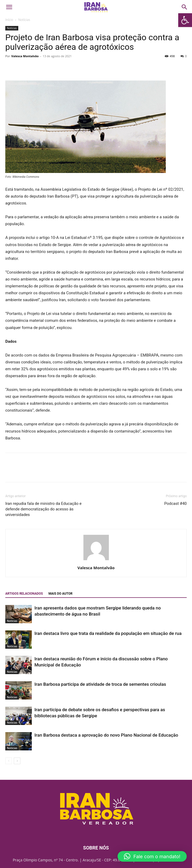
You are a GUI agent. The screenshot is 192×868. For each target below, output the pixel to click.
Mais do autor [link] (61, 594)
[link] (185, 20)
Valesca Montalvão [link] (25, 56)
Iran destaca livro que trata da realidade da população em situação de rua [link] (108, 633)
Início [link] (9, 20)
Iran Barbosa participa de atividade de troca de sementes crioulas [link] (100, 684)
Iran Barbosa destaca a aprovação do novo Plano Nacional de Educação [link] (106, 735)
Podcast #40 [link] (175, 504)
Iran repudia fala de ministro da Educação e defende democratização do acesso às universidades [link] (43, 509)
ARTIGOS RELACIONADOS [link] (24, 594)
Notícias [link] (24, 20)
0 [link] (184, 56)
